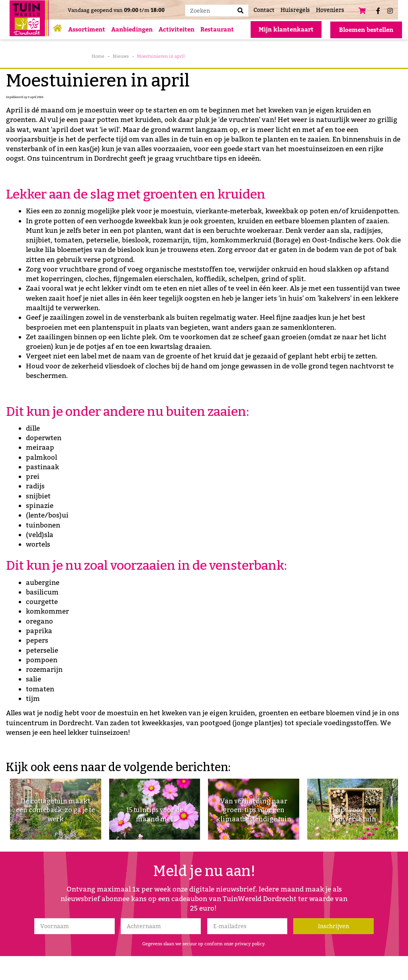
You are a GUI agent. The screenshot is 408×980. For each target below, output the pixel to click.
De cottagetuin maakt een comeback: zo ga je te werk (56, 809)
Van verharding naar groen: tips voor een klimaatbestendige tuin (254, 803)
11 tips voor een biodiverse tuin (353, 814)
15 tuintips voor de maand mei (154, 814)
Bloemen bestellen (366, 30)
